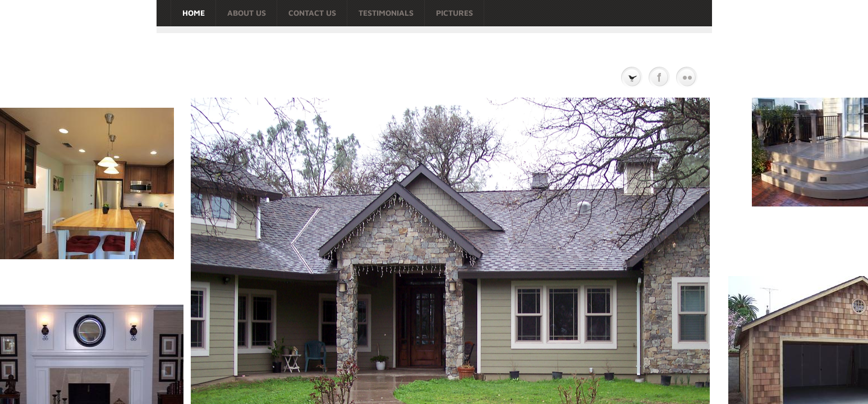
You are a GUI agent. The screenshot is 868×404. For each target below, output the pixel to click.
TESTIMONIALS (386, 13)
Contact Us (312, 13)
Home (194, 13)
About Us (247, 13)
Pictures (454, 13)
